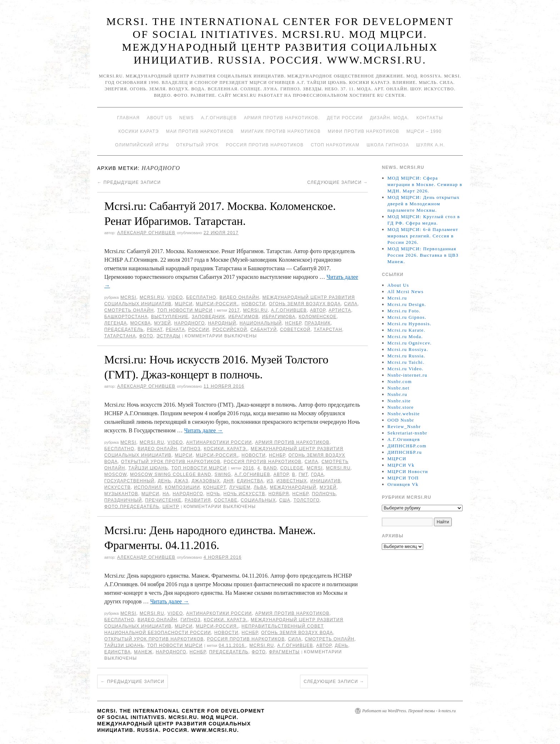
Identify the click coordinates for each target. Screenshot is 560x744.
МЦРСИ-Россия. (217, 304)
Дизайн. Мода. (390, 118)
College (292, 468)
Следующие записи (337, 182)
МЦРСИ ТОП (403, 478)
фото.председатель (132, 507)
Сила (351, 304)
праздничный (123, 500)
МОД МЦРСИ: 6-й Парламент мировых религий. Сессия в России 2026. (423, 236)
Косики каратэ (139, 131)
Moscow (116, 474)
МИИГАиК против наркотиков (281, 131)
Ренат (155, 330)
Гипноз (190, 449)
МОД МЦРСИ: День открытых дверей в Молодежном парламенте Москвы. (424, 204)
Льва (260, 487)
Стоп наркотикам (335, 145)
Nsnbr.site (399, 401)
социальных (258, 500)
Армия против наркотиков (292, 442)
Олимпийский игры (142, 145)
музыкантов (121, 494)
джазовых (206, 481)
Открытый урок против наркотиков (171, 462)
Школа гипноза (388, 145)
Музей (163, 323)
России (199, 330)
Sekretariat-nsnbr (407, 433)
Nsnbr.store (401, 407)
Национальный (261, 323)
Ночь (213, 494)
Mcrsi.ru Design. (407, 304)
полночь (324, 494)
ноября (279, 494)
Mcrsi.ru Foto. (404, 311)
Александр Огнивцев (146, 233)
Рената (175, 330)
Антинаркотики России (219, 442)
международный (293, 487)
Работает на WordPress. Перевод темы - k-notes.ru (409, 711)
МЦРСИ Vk (401, 465)
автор (318, 310)
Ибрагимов (243, 317)
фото (146, 336)
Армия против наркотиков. (282, 118)
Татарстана (120, 336)
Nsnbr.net (399, 388)
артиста (340, 310)
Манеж (143, 652)
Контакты (430, 118)
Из (270, 481)
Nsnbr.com (400, 381)
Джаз (181, 481)
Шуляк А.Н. (430, 145)
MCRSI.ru (256, 310)
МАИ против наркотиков (200, 131)
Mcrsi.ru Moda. (405, 336)
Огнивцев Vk (403, 484)
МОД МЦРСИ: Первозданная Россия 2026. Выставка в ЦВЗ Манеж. (423, 255)
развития (198, 500)
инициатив (326, 481)
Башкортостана (126, 317)
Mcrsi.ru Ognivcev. (410, 343)
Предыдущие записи (129, 182)
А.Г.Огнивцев (219, 118)
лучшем (240, 487)
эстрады (168, 336)
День (164, 481)
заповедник (209, 317)
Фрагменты (284, 652)
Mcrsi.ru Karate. (406, 330)
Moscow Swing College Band (171, 474)
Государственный (129, 481)
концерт (215, 487)
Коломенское (317, 317)
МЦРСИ (184, 304)
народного (190, 323)
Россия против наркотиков (265, 145)
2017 (234, 310)
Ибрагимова (279, 317)
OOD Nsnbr (401, 420)
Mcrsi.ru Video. (406, 369)
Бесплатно (201, 297)
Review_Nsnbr (404, 426)
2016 (249, 468)
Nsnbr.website (404, 414)
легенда (116, 323)
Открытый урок (197, 145)
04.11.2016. (233, 645)
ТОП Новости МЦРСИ (185, 310)
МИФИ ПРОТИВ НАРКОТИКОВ (364, 131)
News (187, 118)
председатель (124, 330)
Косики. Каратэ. (226, 449)
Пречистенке (164, 500)
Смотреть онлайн (129, 310)
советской (295, 330)
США (285, 500)
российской (230, 330)
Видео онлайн (239, 297)
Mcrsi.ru (152, 297)
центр (171, 507)
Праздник (318, 323)
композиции (182, 487)
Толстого (307, 500)
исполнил (148, 487)
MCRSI (128, 297)
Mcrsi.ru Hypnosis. (409, 324)
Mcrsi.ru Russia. (406, 356)
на (166, 494)
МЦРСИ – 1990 (424, 131)
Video (175, 297)
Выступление (170, 317)
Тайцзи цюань (148, 468)
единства (250, 481)
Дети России (345, 118)
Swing (223, 474)
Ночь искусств (244, 494)
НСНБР (293, 323)
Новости (254, 304)
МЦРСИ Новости (408, 471)
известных (292, 481)
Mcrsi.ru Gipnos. (407, 317)
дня (228, 481)
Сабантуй (264, 330)
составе (226, 500)
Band (270, 468)
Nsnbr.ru (397, 394)
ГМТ (303, 474)
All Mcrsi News (406, 291)
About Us (159, 118)
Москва (141, 323)
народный (222, 323)
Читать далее (204, 430)
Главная (128, 118)
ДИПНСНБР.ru (405, 452)
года (317, 474)
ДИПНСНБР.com (407, 446)
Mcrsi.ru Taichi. (406, 362)
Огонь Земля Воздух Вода (305, 304)
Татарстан (328, 330)
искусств (117, 487)
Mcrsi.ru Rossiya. (408, 349)
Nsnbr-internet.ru (407, 375)
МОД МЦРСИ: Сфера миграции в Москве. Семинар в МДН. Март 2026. (425, 184)
